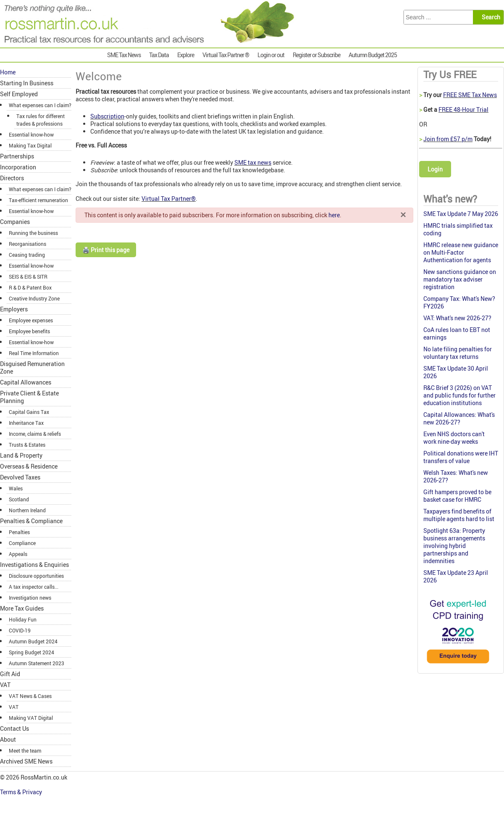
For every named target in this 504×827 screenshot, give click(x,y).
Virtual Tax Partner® (169, 199)
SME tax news (253, 162)
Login (435, 169)
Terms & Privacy (22, 792)
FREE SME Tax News (470, 95)
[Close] (403, 214)
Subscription (107, 116)
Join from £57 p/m (448, 139)
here (334, 215)
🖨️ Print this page (106, 250)
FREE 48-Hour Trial (463, 109)
